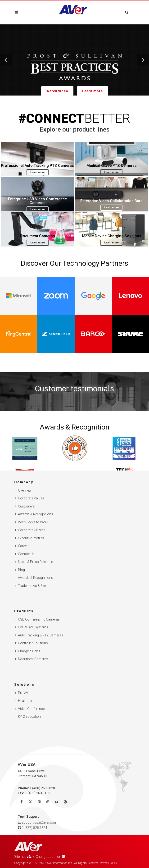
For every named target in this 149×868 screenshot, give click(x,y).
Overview (25, 490)
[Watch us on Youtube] (57, 802)
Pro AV (23, 693)
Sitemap (23, 857)
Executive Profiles (31, 538)
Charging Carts (29, 651)
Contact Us (26, 554)
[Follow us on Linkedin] (39, 802)
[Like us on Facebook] (22, 802)
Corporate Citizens (32, 530)
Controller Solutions (33, 643)
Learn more (93, 91)
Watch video (57, 91)
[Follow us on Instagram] (48, 802)
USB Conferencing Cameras (39, 619)
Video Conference (31, 709)
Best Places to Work (33, 522)
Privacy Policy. (109, 863)
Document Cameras (33, 659)
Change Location (50, 857)
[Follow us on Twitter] (30, 802)
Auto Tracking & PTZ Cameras (41, 635)
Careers (24, 546)
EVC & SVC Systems (33, 627)
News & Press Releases (36, 562)
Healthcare (26, 701)
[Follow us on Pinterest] (65, 802)
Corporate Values (31, 498)
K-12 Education (29, 717)
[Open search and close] (127, 12)
